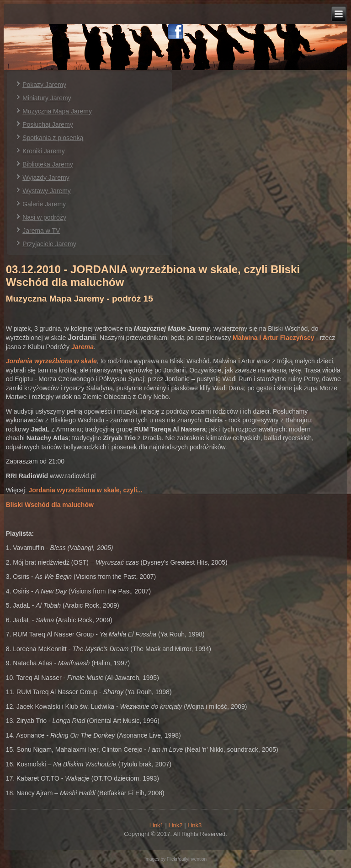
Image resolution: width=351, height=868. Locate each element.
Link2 (175, 825)
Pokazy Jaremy (44, 85)
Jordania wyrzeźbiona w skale (51, 361)
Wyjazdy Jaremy (46, 178)
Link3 (194, 825)
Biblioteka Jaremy (48, 164)
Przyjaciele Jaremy (49, 244)
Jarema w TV (41, 231)
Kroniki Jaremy (44, 151)
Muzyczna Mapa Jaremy (57, 111)
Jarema (82, 347)
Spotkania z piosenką (53, 138)
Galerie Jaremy (44, 204)
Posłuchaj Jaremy (48, 124)
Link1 (157, 825)
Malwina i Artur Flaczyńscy (273, 338)
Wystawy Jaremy (47, 191)
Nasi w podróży (44, 217)
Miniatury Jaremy (47, 98)
